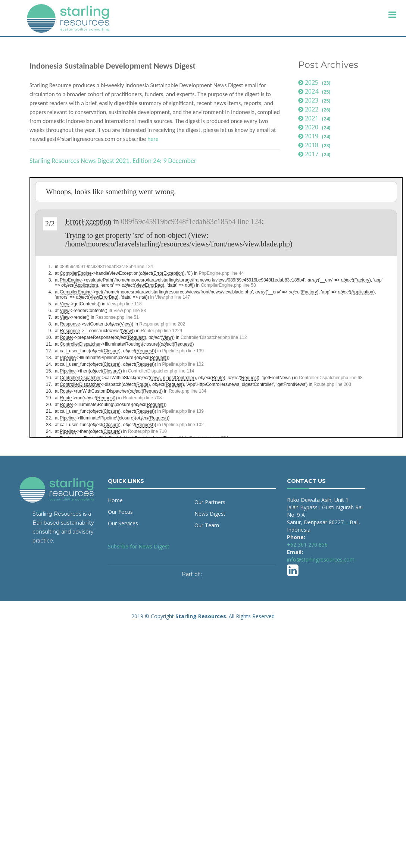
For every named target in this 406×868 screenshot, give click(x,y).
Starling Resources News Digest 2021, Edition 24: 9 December (113, 161)
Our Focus (120, 512)
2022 (315, 109)
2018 (315, 145)
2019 (315, 136)
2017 (315, 154)
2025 (315, 82)
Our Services (123, 523)
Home (115, 500)
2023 (315, 100)
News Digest (210, 514)
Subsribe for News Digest (139, 546)
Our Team (207, 525)
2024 (315, 91)
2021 (315, 118)
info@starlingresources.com (321, 559)
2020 (315, 127)
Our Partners (210, 502)
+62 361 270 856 (307, 545)
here (153, 139)
